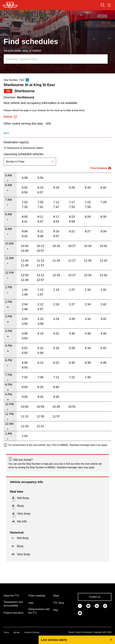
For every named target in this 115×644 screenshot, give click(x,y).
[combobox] (56, 59)
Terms (6, 632)
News (56, 596)
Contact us (95, 597)
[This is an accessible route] (27, 80)
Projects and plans (13, 613)
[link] (80, 606)
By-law (17, 632)
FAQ (56, 610)
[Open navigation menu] (109, 5)
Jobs (31, 603)
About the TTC (11, 596)
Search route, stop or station (22, 51)
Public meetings (37, 596)
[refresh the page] (10, 117)
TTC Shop (59, 603)
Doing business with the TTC (39, 611)
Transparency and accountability (13, 604)
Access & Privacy (32, 632)
